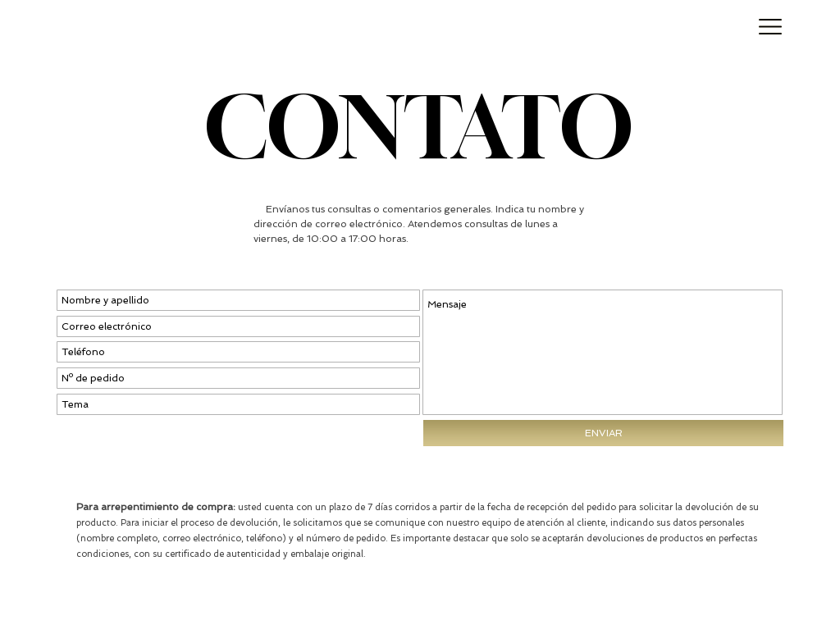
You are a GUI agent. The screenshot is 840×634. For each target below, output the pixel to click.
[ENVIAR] (603, 433)
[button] (771, 27)
